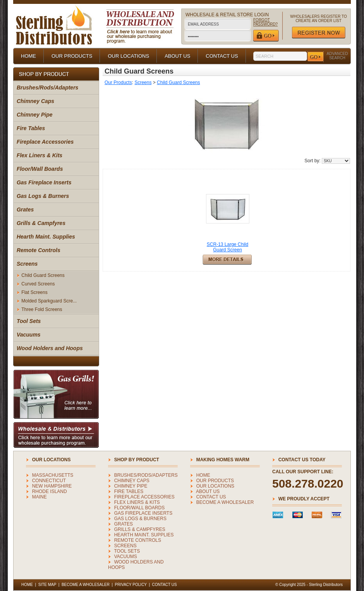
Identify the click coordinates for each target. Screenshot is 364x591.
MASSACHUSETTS (53, 475)
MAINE (39, 497)
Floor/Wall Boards (40, 169)
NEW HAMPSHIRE (52, 486)
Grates (25, 210)
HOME (28, 56)
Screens (27, 264)
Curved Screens (38, 284)
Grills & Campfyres (41, 223)
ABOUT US (177, 56)
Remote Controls (39, 250)
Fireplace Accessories (45, 142)
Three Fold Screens (42, 309)
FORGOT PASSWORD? (265, 22)
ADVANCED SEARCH (337, 56)
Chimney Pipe (35, 115)
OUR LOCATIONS (128, 56)
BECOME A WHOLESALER (225, 502)
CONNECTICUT (49, 481)
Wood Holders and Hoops (50, 348)
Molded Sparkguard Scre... (49, 301)
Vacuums (29, 335)
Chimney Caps (35, 101)
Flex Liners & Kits (39, 155)
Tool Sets (29, 321)
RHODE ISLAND (50, 491)
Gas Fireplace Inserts (44, 182)
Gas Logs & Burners (43, 196)
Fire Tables (31, 128)
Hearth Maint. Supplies (46, 237)
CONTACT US (222, 56)
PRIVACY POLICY (131, 585)
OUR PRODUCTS (72, 56)
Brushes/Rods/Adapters (47, 88)
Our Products (118, 82)
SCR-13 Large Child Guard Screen (227, 247)
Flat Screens (34, 292)
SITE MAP (47, 585)
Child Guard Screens (43, 275)
